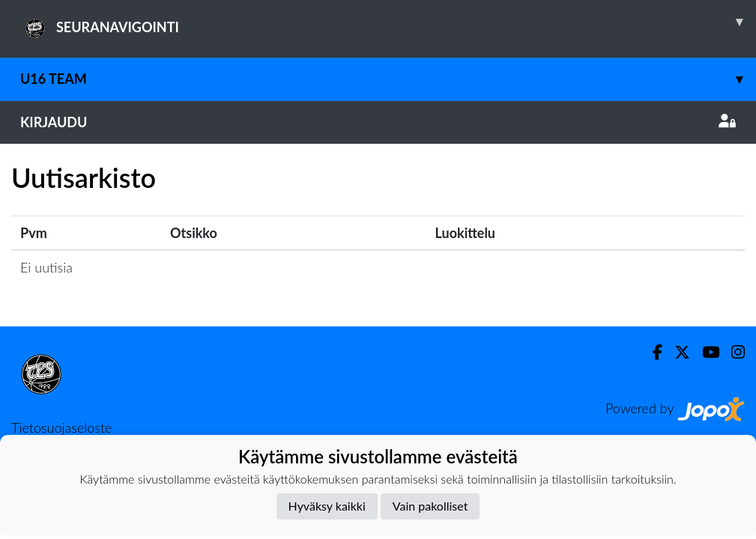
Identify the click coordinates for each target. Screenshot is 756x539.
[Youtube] (705, 352)
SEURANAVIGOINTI (388, 22)
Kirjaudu (378, 122)
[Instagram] (732, 352)
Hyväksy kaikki (327, 506)
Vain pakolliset (430, 506)
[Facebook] (651, 352)
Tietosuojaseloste (61, 427)
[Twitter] (676, 352)
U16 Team (388, 79)
